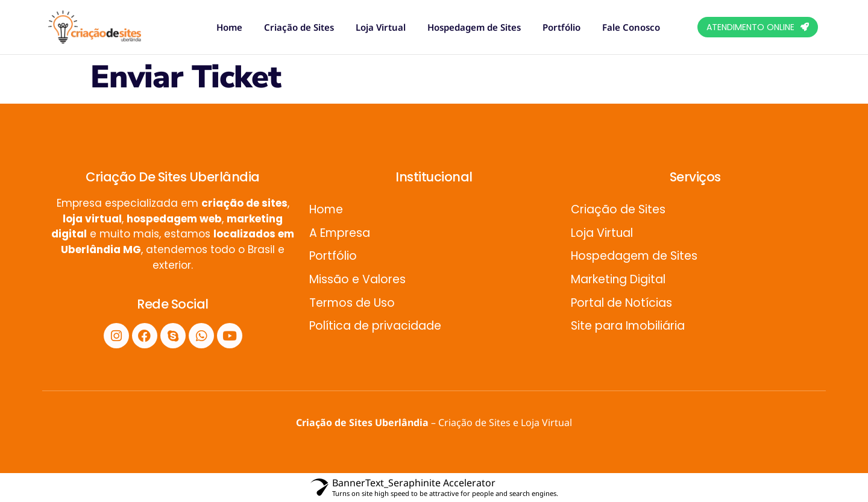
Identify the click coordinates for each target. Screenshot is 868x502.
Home (229, 27)
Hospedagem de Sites (474, 27)
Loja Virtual (381, 27)
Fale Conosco (631, 27)
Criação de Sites (299, 27)
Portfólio (561, 27)
